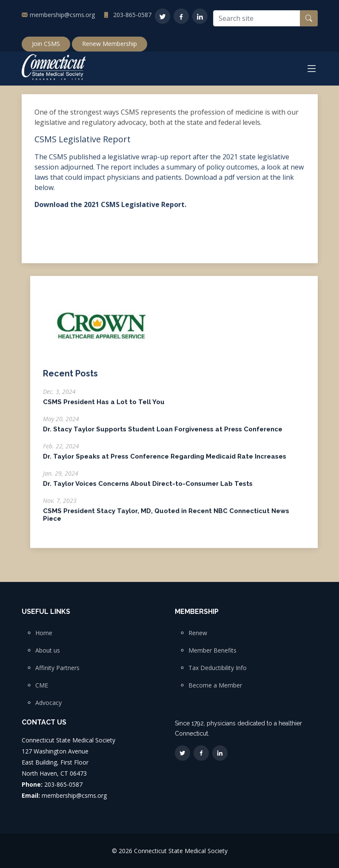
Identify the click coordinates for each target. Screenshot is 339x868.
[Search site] (257, 18)
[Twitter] (162, 16)
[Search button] (309, 18)
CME (42, 685)
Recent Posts (70, 378)
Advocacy (48, 703)
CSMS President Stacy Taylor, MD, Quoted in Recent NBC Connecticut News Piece (166, 519)
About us (48, 650)
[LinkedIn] (200, 16)
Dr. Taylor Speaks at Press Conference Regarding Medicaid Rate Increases (165, 461)
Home (44, 633)
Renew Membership (110, 44)
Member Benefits (212, 650)
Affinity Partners (57, 668)
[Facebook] (181, 16)
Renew (198, 633)
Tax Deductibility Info (218, 668)
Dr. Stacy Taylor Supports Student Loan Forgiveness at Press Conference (163, 434)
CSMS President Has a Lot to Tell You (104, 407)
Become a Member (215, 685)
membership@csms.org (62, 15)
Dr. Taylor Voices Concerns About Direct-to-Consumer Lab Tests (148, 488)
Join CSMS (46, 44)
